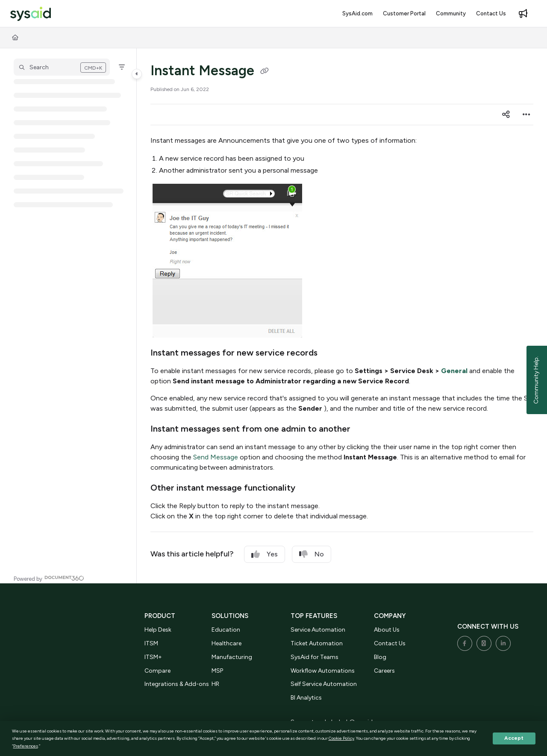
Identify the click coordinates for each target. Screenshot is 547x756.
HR (215, 684)
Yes (265, 554)
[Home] (15, 38)
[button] (31, 14)
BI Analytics (306, 698)
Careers (384, 671)
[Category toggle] (137, 74)
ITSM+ (153, 657)
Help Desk (158, 630)
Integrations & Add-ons (177, 684)
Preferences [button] (26, 746)
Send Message (216, 457)
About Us (387, 630)
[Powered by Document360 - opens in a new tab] (49, 578)
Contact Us (390, 643)
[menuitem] (357, 14)
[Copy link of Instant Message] (265, 72)
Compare (157, 671)
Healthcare (226, 643)
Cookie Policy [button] (341, 738)
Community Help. (536, 380)
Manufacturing (232, 657)
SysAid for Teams (315, 657)
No (312, 554)
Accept (514, 738)
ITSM (151, 643)
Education (226, 630)
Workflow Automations (323, 671)
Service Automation (318, 630)
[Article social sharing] (506, 115)
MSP (217, 671)
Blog (380, 657)
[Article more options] (526, 115)
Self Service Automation (324, 684)
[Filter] (122, 67)
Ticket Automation (317, 643)
